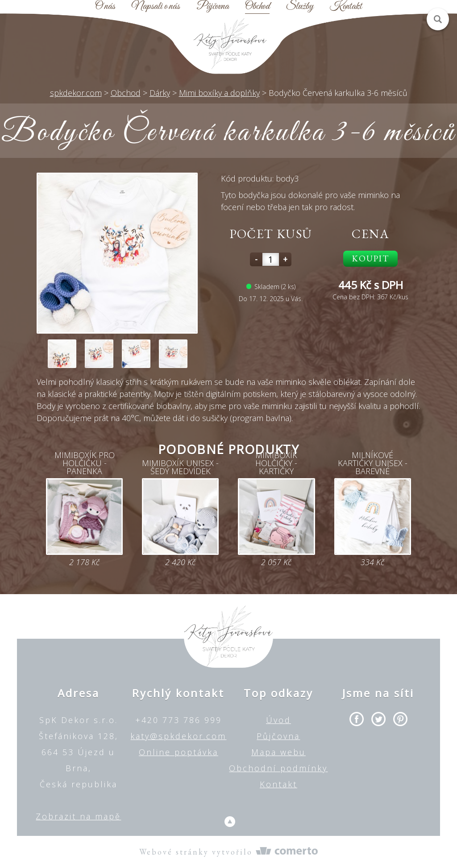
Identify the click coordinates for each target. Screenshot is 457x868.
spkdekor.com (76, 93)
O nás (105, 7)
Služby (300, 7)
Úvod (278, 720)
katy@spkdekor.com (178, 736)
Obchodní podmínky (278, 768)
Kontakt (346, 7)
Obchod (257, 7)
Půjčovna (213, 7)
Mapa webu (278, 752)
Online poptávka (179, 752)
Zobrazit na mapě (78, 816)
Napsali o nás (156, 7)
